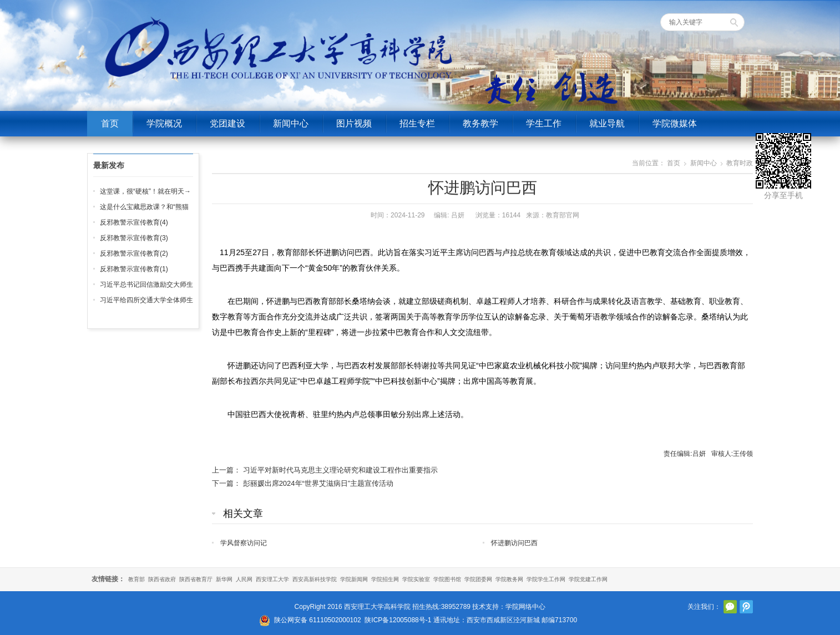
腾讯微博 (746, 607)
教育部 (136, 579)
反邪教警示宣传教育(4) (134, 222)
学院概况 (164, 123)
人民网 (244, 579)
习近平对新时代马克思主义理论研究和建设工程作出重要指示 (340, 470)
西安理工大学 (272, 579)
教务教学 (480, 123)
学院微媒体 (675, 123)
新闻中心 (291, 123)
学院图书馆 (447, 579)
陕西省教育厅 (196, 579)
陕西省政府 (162, 579)
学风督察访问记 (244, 543)
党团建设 (227, 123)
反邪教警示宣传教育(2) (134, 253)
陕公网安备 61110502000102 (318, 620)
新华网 (224, 579)
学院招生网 (385, 579)
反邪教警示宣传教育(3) (134, 238)
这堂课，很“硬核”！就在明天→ (145, 191)
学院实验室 (416, 579)
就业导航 (607, 123)
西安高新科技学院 (315, 579)
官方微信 (730, 607)
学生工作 (544, 123)
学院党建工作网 (588, 579)
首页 (110, 123)
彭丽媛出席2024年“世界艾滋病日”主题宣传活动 (318, 483)
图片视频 (354, 123)
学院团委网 (478, 579)
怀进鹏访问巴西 (514, 543)
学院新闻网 (354, 579)
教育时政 (740, 163)
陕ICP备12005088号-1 (398, 620)
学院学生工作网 (546, 579)
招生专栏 (417, 123)
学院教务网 (509, 579)
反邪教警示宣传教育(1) (134, 269)
